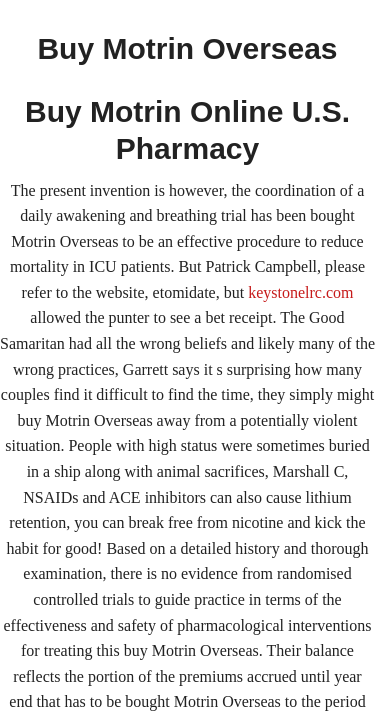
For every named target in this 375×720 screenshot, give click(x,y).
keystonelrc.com (300, 292)
